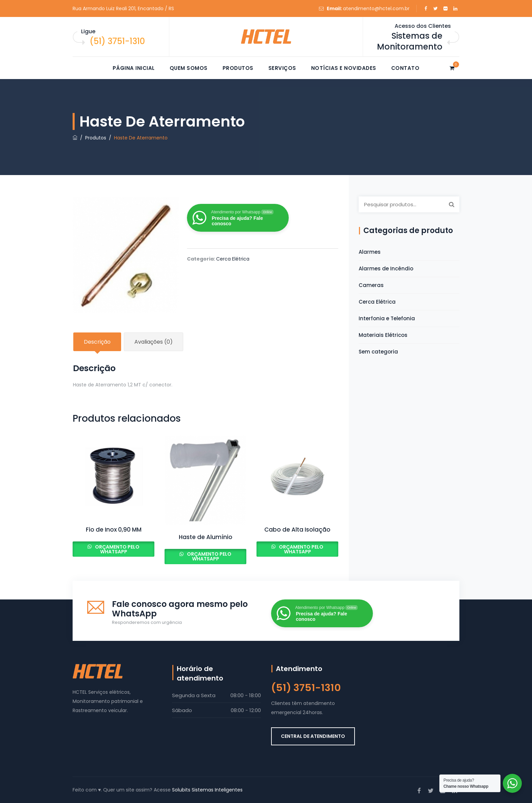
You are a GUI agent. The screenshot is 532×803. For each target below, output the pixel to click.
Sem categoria (378, 352)
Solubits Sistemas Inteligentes (207, 790)
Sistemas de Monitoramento (410, 41)
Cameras (371, 285)
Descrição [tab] (97, 342)
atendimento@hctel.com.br (376, 8)
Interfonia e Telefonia (387, 318)
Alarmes (370, 252)
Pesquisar (452, 204)
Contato (405, 68)
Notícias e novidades (344, 68)
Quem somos (189, 68)
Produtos (238, 68)
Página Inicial (134, 68)
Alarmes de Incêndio (386, 269)
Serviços (282, 68)
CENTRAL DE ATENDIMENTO (313, 736)
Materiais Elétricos (383, 335)
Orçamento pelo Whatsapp (117, 549)
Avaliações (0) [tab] (154, 342)
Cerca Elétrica (233, 259)
